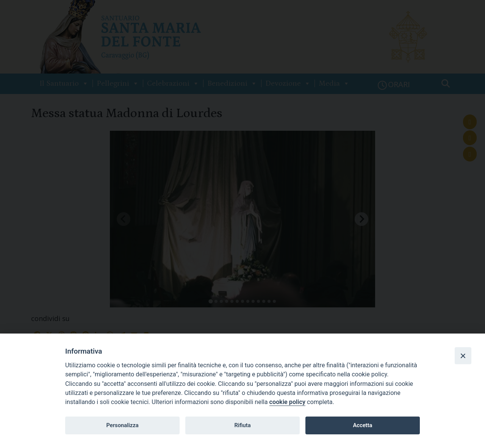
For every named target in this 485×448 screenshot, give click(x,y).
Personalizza (122, 425)
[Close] (463, 356)
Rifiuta (242, 425)
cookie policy (287, 402)
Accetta (362, 425)
